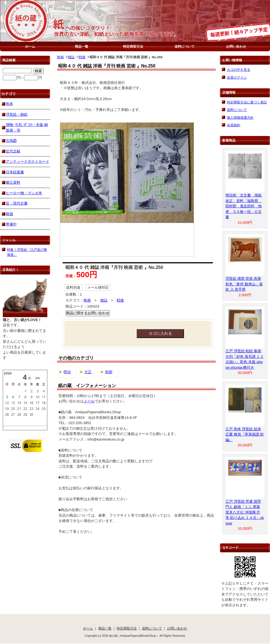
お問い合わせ (236, 46)
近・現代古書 (17, 203)
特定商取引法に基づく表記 (247, 102)
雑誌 (71, 57)
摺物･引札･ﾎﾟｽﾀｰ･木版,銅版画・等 (27, 127)
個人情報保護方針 (240, 117)
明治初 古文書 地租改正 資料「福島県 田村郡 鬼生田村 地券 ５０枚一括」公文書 (244, 206)
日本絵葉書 (15, 172)
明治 (67, 372)
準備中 (11, 224)
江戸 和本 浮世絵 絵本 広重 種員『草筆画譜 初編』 (245, 434)
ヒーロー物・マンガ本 (24, 193)
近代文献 (13, 151)
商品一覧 (82, 46)
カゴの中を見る (239, 70)
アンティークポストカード (28, 161)
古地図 (11, 141)
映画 (60, 57)
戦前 (109, 372)
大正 (88, 372)
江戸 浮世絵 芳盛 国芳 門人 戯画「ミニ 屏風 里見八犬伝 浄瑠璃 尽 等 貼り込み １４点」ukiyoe (245, 512)
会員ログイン (237, 77)
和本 (9, 104)
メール (89, 401)
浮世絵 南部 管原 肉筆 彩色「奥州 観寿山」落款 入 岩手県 (244, 284)
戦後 (82, 57)
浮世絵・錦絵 (17, 114)
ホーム (30, 46)
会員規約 (234, 125)
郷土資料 (13, 182)
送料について (185, 46)
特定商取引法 (133, 46)
